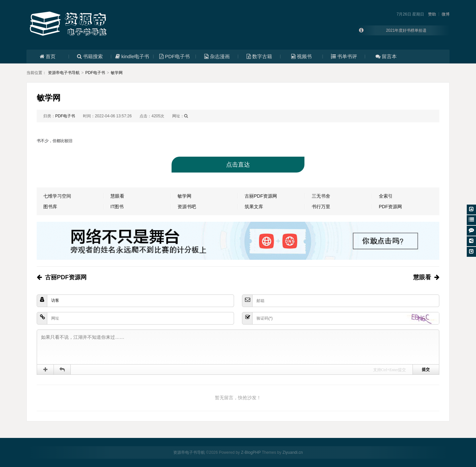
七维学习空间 (57, 196)
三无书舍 (321, 196)
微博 (446, 14)
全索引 (386, 196)
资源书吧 (187, 207)
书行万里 (321, 207)
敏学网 (117, 73)
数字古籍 (259, 56)
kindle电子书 (132, 56)
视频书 (301, 56)
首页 (48, 56)
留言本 (386, 56)
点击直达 (238, 165)
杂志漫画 (217, 56)
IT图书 (117, 207)
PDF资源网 (390, 207)
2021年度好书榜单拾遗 (406, 30)
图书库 (50, 207)
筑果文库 (254, 207)
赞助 (432, 14)
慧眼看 (117, 196)
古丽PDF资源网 (261, 196)
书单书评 (344, 56)
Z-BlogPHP (251, 452)
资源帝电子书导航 (64, 73)
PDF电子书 (175, 56)
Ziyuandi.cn (293, 452)
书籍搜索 (90, 56)
